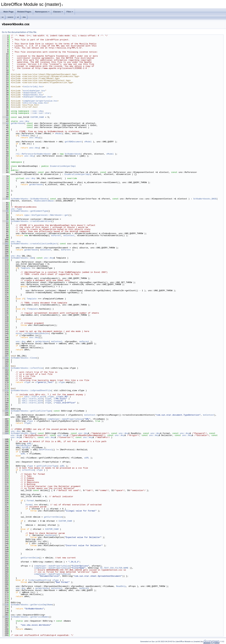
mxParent (56, 235)
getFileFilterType (47, 466)
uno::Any (24, 121)
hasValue (50, 535)
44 (5, 123)
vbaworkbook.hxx (32, 93)
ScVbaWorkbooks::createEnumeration (31, 221)
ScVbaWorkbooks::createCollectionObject (34, 244)
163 (5, 368)
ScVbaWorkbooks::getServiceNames (30, 617)
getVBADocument (73, 142)
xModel (59, 134)
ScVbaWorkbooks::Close (24, 358)
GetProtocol (46, 450)
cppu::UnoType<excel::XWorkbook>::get (46, 215)
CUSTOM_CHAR (37, 117)
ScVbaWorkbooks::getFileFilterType (31, 411)
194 (5, 433)
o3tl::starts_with (35, 397)
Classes (58, 12)
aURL (29, 444)
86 (5, 211)
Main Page (8, 12)
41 (5, 117)
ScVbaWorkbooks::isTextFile (27, 368)
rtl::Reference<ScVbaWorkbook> (33, 154)
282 (5, 617)
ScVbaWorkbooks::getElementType (29, 211)
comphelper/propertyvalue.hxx (40, 101)
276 (5, 605)
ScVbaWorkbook (73, 154)
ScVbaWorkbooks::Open (23, 433)
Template (25, 268)
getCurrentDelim (53, 517)
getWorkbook (18, 123)
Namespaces (42, 12)
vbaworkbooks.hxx (33, 95)
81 (5, 199)
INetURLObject (24, 446)
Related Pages (24, 12)
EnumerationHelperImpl (63, 166)
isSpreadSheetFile (40, 580)
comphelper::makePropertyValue (65, 419)
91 (5, 221)
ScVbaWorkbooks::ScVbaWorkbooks (29, 199)
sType (27, 382)
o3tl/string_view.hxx (35, 103)
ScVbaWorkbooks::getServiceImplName (32, 605)
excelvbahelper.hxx (34, 91)
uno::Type (16, 209)
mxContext (69, 235)
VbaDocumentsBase (44, 201)
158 (5, 358)
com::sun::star (41, 113)
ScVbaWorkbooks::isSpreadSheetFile (31, 390)
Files (70, 12)
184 (5, 411)
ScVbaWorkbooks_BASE (205, 199)
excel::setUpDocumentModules (32, 333)
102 (5, 244)
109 (5, 258)
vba (24, 17)
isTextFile (28, 470)
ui (18, 17)
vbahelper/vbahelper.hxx (37, 97)
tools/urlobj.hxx (33, 87)
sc (3, 17)
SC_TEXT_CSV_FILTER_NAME (114, 568)
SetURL (26, 448)
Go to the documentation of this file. (19, 32)
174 (5, 390)
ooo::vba (38, 111)
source (10, 17)
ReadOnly (121, 586)
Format (30, 501)
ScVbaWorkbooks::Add (22, 258)
